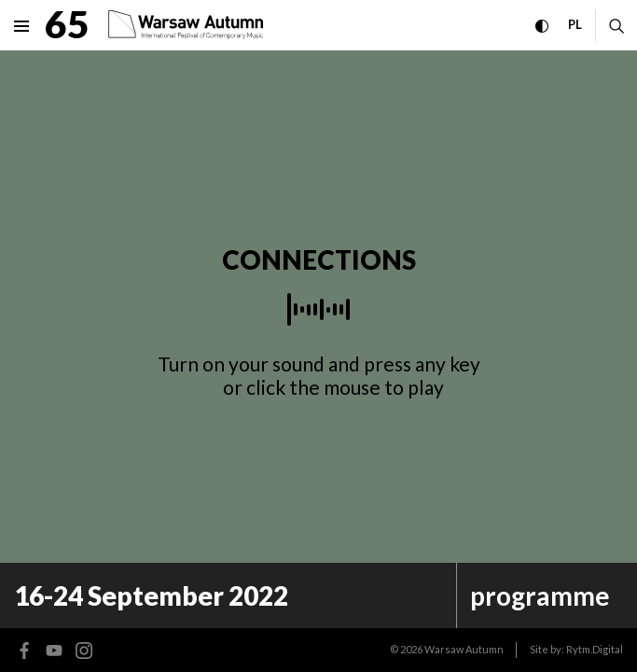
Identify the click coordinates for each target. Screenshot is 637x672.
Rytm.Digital (595, 649)
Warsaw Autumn (464, 649)
